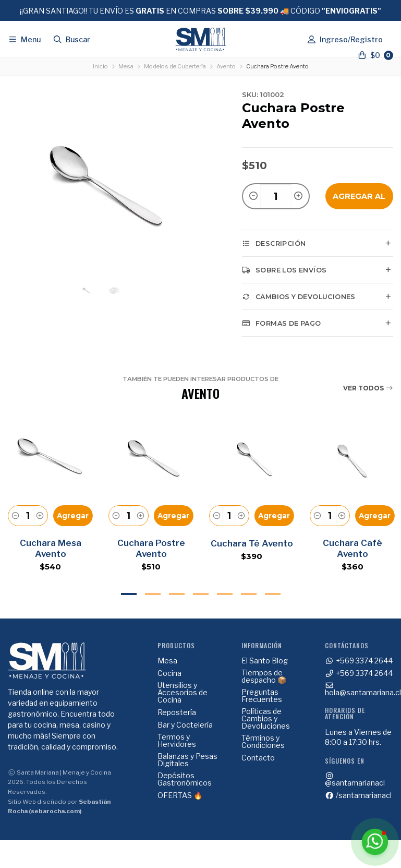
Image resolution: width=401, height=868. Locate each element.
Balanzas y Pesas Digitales (187, 760)
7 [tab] (273, 594)
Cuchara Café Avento (353, 548)
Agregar (73, 516)
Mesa (126, 66)
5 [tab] (225, 594)
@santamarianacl (355, 779)
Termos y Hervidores (177, 741)
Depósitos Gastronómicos (185, 779)
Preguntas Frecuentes (262, 696)
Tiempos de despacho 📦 (264, 676)
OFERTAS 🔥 (180, 795)
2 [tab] (153, 594)
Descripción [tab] (274, 243)
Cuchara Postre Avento (151, 548)
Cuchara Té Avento (252, 543)
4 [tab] (201, 594)
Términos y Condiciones (263, 742)
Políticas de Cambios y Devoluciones (266, 719)
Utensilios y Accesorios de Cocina (183, 693)
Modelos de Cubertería (175, 66)
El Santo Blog (265, 661)
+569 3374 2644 (359, 661)
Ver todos (368, 388)
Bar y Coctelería (185, 725)
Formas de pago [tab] (282, 323)
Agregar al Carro (359, 200)
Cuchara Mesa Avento (51, 548)
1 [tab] (129, 594)
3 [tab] (177, 594)
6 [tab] (249, 594)
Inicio (100, 66)
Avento (226, 66)
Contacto (258, 758)
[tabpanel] (50, 493)
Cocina (169, 673)
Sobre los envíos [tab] (284, 270)
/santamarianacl (358, 795)
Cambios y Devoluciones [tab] (299, 296)
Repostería (177, 712)
